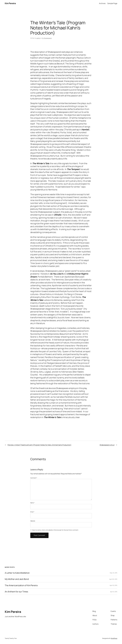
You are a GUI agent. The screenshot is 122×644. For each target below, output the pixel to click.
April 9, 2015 (114, 592)
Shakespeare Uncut (107, 445)
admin (38, 38)
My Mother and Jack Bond (17, 579)
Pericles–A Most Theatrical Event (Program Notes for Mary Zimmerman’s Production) (39, 445)
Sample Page (112, 3)
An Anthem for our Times (16, 592)
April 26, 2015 (113, 579)
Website (33, 521)
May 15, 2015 (114, 573)
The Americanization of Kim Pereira (21, 585)
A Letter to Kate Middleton (17, 573)
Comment (34, 478)
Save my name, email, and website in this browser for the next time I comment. (55, 530)
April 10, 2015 (113, 585)
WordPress (114, 638)
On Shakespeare (47, 38)
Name (32, 503)
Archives (102, 3)
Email (32, 512)
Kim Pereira (10, 3)
